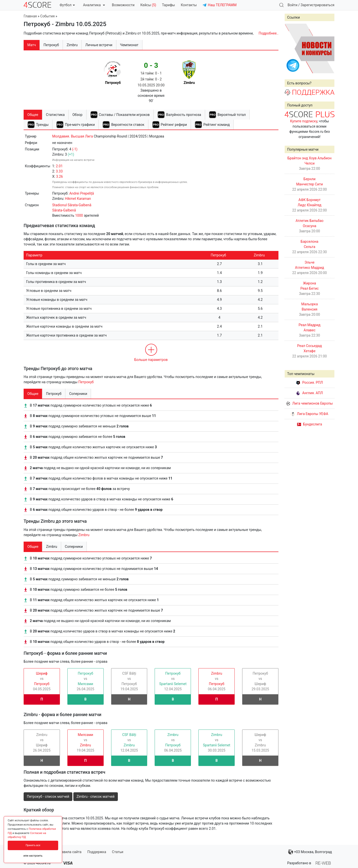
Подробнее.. (268, 33)
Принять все (33, 845)
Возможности (123, 5)
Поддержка (97, 852)
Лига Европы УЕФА (310, 414)
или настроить (33, 856)
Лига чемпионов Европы (309, 403)
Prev (291, 48)
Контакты (189, 5)
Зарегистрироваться (317, 5)
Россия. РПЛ (310, 382)
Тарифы (169, 5)
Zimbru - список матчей (96, 797)
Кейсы (148, 5)
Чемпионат (129, 45)
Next (328, 48)
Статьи (118, 852)
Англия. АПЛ (309, 393)
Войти (293, 5)
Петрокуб (86, 382)
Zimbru (84, 535)
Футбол (67, 5)
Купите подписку (304, 121)
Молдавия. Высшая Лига (73, 136)
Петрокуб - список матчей (48, 797)
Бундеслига (310, 424)
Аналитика (94, 5)
